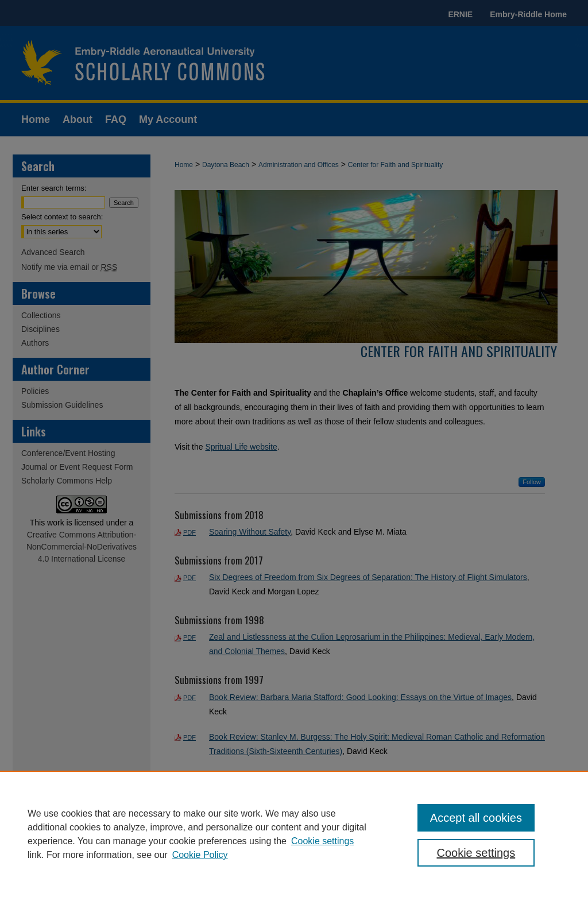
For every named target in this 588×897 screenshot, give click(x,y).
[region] (294, 834)
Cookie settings (322, 841)
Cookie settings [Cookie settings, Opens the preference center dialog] (476, 853)
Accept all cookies (476, 818)
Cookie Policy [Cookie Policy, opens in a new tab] (200, 855)
